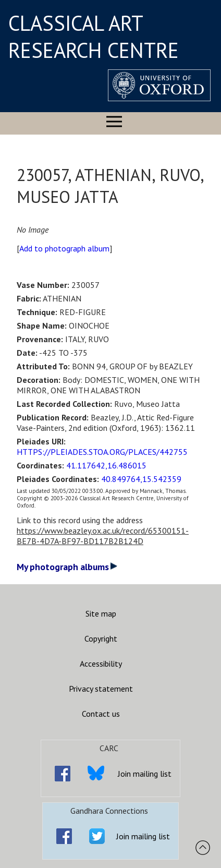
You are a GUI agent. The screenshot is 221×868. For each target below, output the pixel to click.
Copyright (101, 638)
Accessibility (101, 664)
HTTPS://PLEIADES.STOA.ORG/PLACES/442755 (102, 452)
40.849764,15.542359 (141, 479)
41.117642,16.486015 (106, 465)
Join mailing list (145, 774)
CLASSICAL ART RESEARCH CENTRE (94, 37)
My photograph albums (67, 567)
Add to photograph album (64, 248)
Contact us (101, 714)
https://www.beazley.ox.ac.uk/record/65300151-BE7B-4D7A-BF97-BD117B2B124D (103, 536)
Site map (101, 613)
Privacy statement (101, 689)
